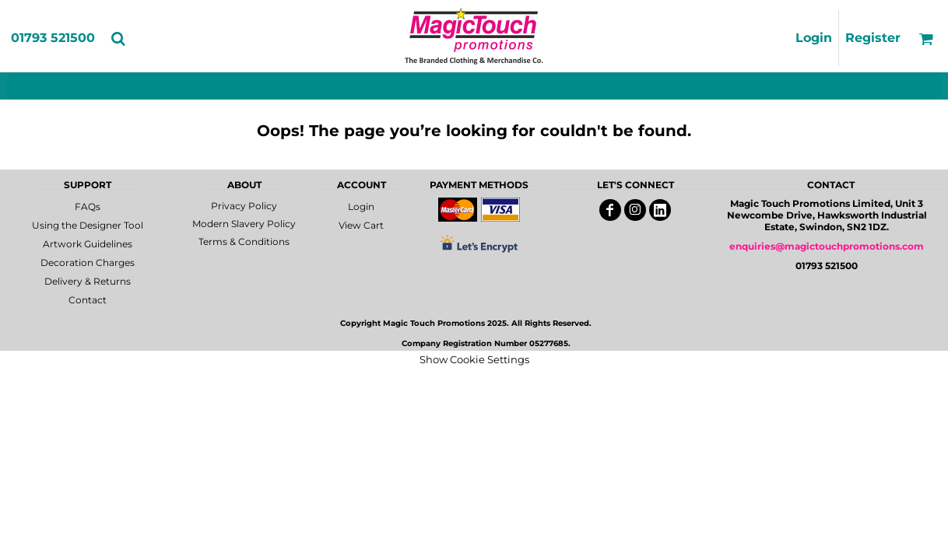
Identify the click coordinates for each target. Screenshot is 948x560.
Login (814, 38)
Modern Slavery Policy (244, 224)
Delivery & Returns (88, 281)
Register (873, 38)
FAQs (88, 206)
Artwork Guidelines (88, 244)
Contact (88, 300)
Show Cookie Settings (474, 359)
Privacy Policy (244, 206)
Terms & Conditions (244, 241)
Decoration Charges (88, 262)
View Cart (361, 225)
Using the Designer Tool (88, 225)
